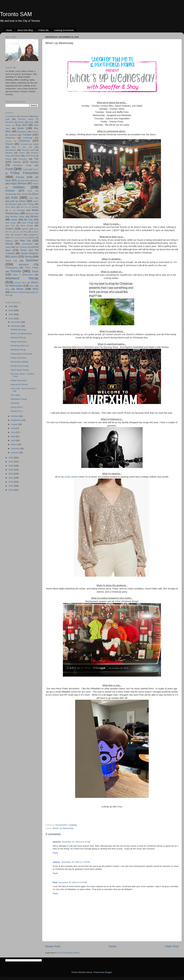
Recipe (9, 244)
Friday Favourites (24, 173)
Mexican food (32, 213)
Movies (34, 216)
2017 (11, 478)
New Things (28, 223)
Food (9, 169)
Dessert (9, 153)
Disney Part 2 (17, 407)
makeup (35, 207)
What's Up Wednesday (63, 828)
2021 (11, 462)
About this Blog (25, 30)
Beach (21, 122)
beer (32, 122)
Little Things (28, 204)
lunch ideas (10, 207)
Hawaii (36, 184)
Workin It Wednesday (20, 292)
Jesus (35, 194)
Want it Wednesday (23, 275)
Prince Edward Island (18, 238)
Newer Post (53, 946)
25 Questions (11, 116)
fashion (34, 162)
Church (9, 144)
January (15, 453)
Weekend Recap (22, 278)
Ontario (9, 229)
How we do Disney (19, 384)
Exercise (23, 159)
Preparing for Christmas (22, 354)
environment (30, 156)
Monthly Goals (17, 217)
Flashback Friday (22, 165)
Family (17, 162)
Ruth (55, 882)
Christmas (24, 141)
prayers (18, 235)
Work (35, 289)
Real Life (25, 241)
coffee (35, 144)
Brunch (35, 132)
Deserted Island (29, 150)
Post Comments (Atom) (69, 953)
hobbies (19, 187)
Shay (120, 807)
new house (11, 223)
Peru (11, 232)
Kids (15, 198)
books (21, 128)
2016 (11, 482)
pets (18, 232)
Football (26, 169)
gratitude (21, 181)
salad (8, 247)
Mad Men (24, 207)
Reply (55, 853)
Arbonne (24, 116)
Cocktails (24, 144)
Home (9, 30)
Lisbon (36, 201)
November (16, 326)
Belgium (8, 125)
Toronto (16, 271)
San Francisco (22, 247)
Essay (8, 159)
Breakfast (22, 132)
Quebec (32, 238)
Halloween (34, 181)
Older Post (172, 946)
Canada (27, 135)
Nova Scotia (27, 226)
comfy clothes (71, 477)
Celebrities (10, 138)
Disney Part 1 (17, 411)
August (15, 424)
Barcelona (10, 122)
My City (28, 220)
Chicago (8, 141)
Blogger (108, 972)
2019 (11, 470)
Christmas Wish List (20, 346)
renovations (27, 244)
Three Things (32, 268)
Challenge (28, 138)
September (16, 420)
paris (36, 229)
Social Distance (30, 253)
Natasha (57, 842)
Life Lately (15, 395)
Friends (20, 177)
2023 (11, 319)
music (14, 220)
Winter (20, 289)
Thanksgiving (11, 268)
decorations (11, 150)
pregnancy (34, 235)
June (14, 432)
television (24, 264)
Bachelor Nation (26, 119)
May (13, 436)
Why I (32, 286)
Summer (32, 260)
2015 (11, 486)
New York (10, 226)
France (35, 169)
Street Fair (11, 261)
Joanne (57, 862)
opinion (25, 229)
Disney (22, 153)
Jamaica (25, 194)
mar (11, 210)
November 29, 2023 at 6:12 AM (76, 842)
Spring (28, 256)
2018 (11, 474)
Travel (35, 271)
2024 (11, 314)
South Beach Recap (20, 370)
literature (13, 204)
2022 (11, 458)
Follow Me (43, 30)
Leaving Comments (64, 30)
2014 (11, 490)
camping (13, 135)
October (15, 416)
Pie (25, 232)
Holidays (10, 191)
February (15, 449)
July (13, 428)
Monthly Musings (18, 330)
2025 (11, 310)
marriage (21, 210)
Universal (15, 403)
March (14, 444)
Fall (36, 159)
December (16, 322)
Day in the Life (22, 147)
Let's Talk (34, 198)
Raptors (9, 241)
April (13, 440)
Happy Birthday (18, 183)
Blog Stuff (21, 125)
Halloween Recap (19, 399)
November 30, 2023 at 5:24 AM (73, 882)
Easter (17, 156)
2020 (11, 466)
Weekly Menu (20, 283)
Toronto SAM (16, 14)
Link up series (18, 201)
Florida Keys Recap (20, 366)
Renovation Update (19, 362)
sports (14, 256)
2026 (11, 306)
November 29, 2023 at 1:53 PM (76, 862)
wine (8, 289)
